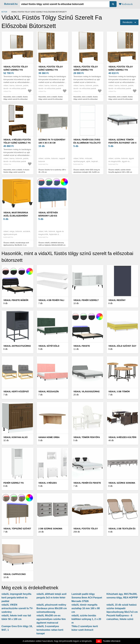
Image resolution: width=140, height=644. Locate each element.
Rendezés (128, 22)
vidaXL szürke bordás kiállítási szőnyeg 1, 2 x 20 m (86, 619)
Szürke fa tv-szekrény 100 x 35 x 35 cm (52, 141)
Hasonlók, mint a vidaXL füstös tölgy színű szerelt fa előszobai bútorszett (16, 99)
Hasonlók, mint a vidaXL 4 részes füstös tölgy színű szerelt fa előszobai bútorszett (16, 172)
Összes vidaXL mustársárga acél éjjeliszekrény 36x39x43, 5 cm (16, 244)
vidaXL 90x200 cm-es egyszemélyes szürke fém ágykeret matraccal (51, 619)
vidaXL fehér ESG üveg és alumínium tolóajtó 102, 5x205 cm (87, 143)
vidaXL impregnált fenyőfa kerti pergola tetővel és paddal (16, 598)
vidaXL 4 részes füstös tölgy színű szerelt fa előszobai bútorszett (17, 143)
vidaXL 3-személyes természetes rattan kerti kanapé (50, 630)
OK (99, 641)
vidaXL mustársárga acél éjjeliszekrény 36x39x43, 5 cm (16, 216)
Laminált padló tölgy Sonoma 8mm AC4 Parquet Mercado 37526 (87, 598)
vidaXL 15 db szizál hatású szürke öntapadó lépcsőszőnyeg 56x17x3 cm (122, 608)
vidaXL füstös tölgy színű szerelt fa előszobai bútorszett (17, 70)
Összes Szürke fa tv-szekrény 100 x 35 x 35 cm (52, 171)
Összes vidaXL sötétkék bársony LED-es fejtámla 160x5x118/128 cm (52, 244)
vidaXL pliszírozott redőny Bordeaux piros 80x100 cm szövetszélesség (52, 608)
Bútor (4, 12)
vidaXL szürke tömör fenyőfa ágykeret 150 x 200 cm (123, 143)
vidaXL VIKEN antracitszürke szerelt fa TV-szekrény (17, 608)
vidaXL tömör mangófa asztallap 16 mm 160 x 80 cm (86, 608)
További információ (112, 641)
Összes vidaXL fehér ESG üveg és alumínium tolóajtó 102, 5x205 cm (87, 171)
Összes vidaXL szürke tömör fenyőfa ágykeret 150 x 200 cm (120, 171)
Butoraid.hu (11, 4)
